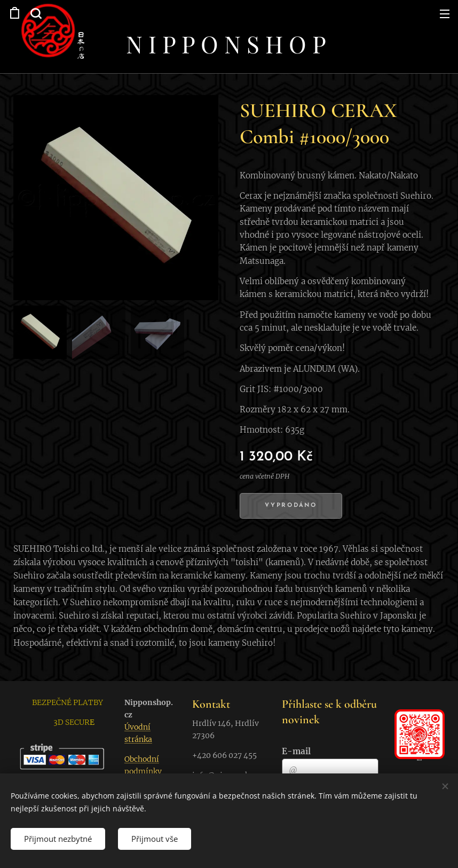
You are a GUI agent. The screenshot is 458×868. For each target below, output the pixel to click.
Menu (445, 14)
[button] (35, 13)
